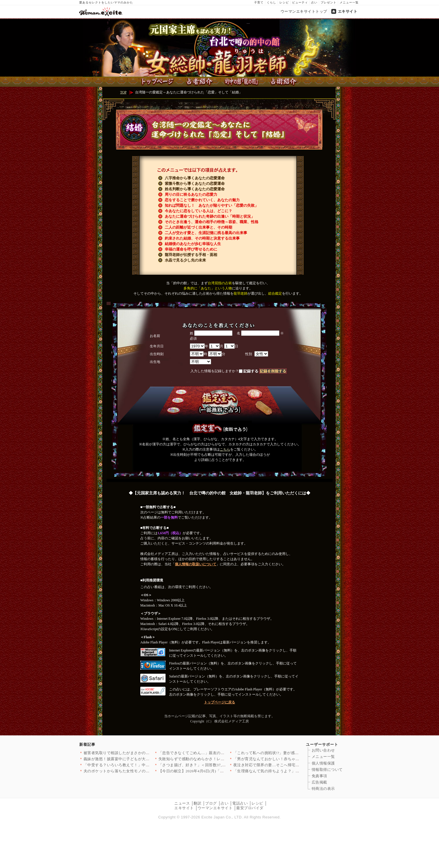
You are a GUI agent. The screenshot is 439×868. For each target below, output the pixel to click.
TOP (123, 92)
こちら (225, 449)
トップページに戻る (219, 702)
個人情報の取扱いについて (196, 564)
